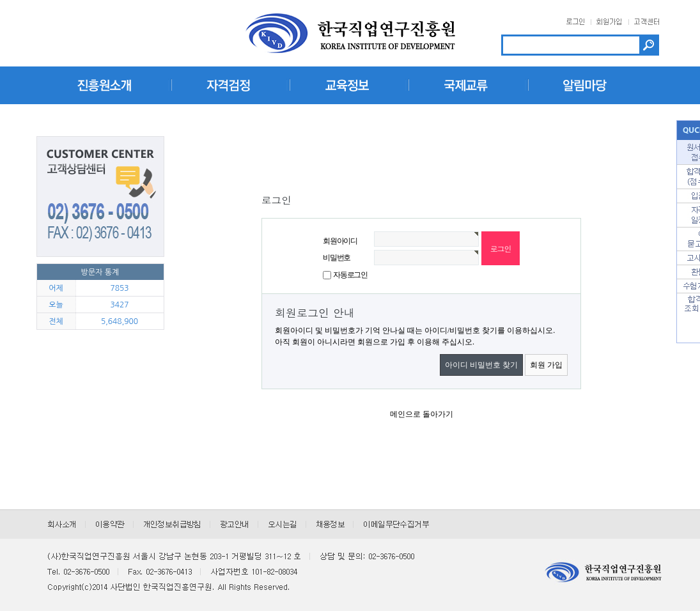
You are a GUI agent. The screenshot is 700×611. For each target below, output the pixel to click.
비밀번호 (337, 258)
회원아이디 (340, 241)
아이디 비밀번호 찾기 (481, 365)
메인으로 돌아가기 (422, 414)
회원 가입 (546, 365)
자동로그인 (350, 275)
